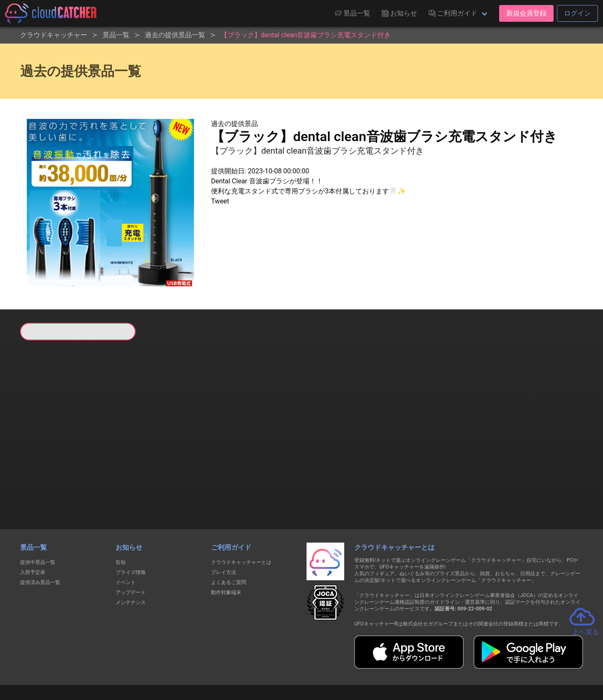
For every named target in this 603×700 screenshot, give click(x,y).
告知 (121, 519)
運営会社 (457, 663)
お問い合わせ (415, 663)
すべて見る (52, 451)
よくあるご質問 (229, 539)
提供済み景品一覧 (40, 539)
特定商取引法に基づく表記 (354, 663)
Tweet (220, 201)
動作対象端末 (226, 549)
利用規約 (228, 663)
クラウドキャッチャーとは (241, 519)
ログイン (577, 13)
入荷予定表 (33, 529)
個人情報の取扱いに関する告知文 (165, 663)
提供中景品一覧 (38, 519)
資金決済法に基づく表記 (280, 663)
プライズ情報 (131, 529)
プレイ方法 (224, 529)
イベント (126, 539)
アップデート (131, 549)
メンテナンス (131, 559)
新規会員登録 (526, 13)
